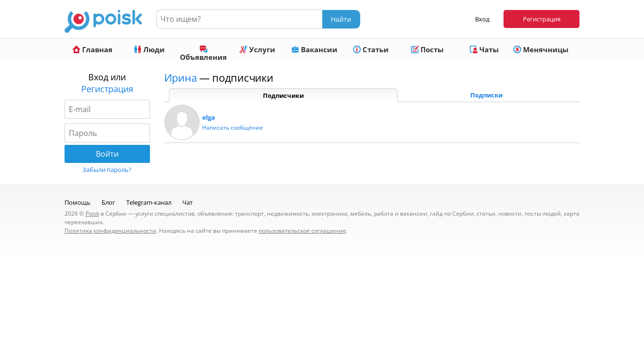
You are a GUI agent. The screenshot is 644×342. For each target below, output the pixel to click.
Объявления (203, 54)
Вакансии (314, 49)
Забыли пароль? (107, 170)
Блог (108, 202)
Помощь (78, 202)
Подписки (486, 95)
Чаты (484, 49)
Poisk (92, 214)
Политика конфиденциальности (110, 231)
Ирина (181, 77)
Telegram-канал (149, 202)
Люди (149, 49)
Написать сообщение (233, 128)
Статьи (371, 49)
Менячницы (541, 49)
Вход (482, 19)
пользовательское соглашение (302, 231)
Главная (93, 49)
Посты (427, 49)
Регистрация (542, 19)
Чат (187, 202)
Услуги (257, 49)
